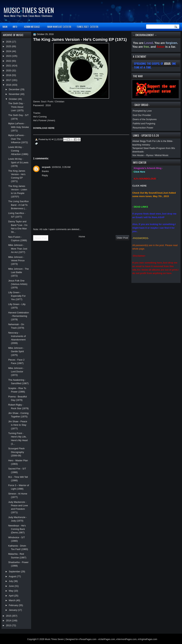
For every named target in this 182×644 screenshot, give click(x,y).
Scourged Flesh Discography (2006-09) (16, 452)
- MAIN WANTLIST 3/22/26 (59, 27)
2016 (9, 85)
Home (82, 237)
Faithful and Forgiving (144, 123)
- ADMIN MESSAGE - (32, 27)
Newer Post (41, 238)
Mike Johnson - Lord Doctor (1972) (16, 372)
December (14, 89)
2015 (9, 616)
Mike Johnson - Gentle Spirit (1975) (16, 351)
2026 (9, 42)
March (12, 600)
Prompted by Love (142, 111)
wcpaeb (46, 167)
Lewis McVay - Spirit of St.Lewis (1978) (18, 162)
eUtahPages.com (107, 639)
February (14, 605)
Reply (45, 175)
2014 (9, 621)
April (11, 596)
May (11, 591)
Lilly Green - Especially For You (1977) (17, 296)
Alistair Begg (139, 141)
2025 (9, 46)
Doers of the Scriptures (145, 119)
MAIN (5, 27)
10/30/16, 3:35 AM (61, 167)
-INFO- (15, 27)
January (13, 610)
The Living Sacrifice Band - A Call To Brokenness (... (18, 205)
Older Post (122, 238)
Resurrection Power (143, 128)
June (12, 586)
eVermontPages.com (126, 639)
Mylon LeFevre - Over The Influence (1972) (18, 139)
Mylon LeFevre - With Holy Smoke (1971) (19, 127)
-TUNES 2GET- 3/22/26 (87, 27)
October (13, 99)
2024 (9, 51)
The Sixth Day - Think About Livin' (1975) (16, 107)
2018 (9, 75)
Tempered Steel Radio (144, 148)
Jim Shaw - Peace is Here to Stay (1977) (18, 425)
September (15, 572)
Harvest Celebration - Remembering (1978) (19, 316)
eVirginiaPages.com (148, 639)
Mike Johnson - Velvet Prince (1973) (16, 261)
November (14, 94)
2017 (9, 80)
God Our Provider (142, 115)
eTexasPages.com (88, 639)
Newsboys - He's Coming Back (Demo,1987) (17, 529)
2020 (9, 70)
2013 (9, 625)
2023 (9, 56)
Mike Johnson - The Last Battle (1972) (18, 272)
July (11, 581)
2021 (9, 66)
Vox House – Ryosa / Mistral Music (150, 155)
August (13, 576)
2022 (9, 61)
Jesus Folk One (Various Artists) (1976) (18, 284)
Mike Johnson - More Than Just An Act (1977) (18, 249)
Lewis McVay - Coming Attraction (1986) (18, 151)
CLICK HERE (140, 186)
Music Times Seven (29, 10)
